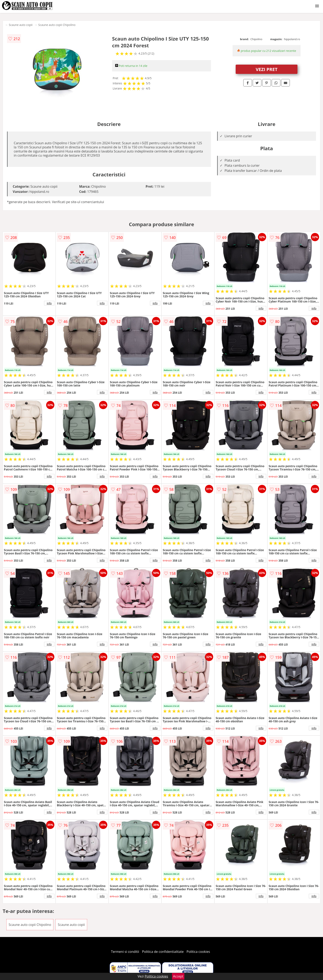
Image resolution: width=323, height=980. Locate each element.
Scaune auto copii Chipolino (57, 25)
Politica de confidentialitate (163, 952)
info (49, 303)
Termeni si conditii (125, 952)
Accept (178, 976)
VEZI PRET (267, 69)
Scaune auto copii (21, 25)
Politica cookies (198, 952)
